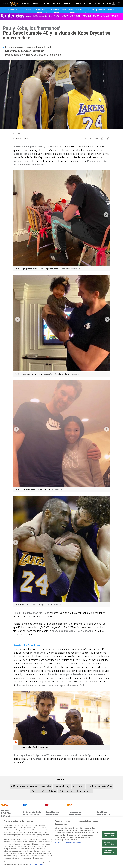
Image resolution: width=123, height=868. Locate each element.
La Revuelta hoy (62, 786)
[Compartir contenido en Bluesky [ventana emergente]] (97, 138)
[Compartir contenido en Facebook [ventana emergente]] (85, 138)
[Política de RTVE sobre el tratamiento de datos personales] (21, 849)
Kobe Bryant (65, 147)
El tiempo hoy (66, 791)
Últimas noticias (84, 791)
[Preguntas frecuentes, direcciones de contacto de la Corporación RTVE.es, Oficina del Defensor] (96, 849)
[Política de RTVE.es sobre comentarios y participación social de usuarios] (112, 849)
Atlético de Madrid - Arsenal (24, 786)
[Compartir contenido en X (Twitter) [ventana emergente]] (91, 138)
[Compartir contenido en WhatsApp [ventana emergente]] (102, 138)
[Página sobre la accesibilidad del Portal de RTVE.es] (74, 849)
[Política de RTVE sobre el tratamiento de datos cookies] (39, 849)
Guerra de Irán (38, 791)
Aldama (52, 791)
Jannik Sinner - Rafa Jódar (100, 786)
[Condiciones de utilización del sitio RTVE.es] (5, 849)
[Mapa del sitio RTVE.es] (86, 849)
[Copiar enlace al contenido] (108, 138)
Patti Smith (78, 786)
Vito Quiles (46, 786)
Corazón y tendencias (49, 55)
